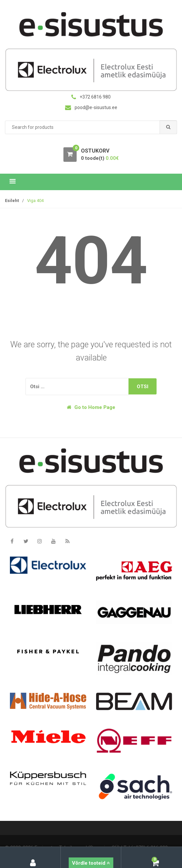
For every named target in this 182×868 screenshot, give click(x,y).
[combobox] (91, 127)
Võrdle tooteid (91, 863)
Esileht (12, 201)
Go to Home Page (91, 407)
